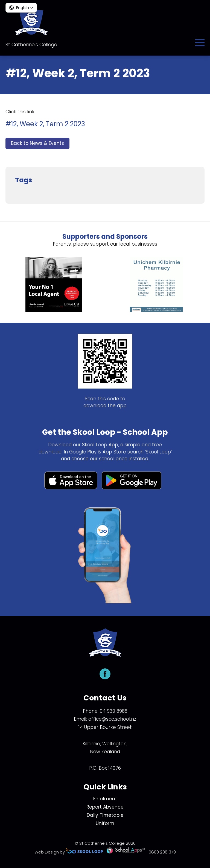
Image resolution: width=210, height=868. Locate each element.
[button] (21, 8)
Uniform (105, 823)
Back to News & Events (37, 143)
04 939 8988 (114, 711)
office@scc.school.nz (112, 719)
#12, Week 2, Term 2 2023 (45, 124)
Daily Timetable (105, 815)
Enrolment (105, 799)
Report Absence (105, 807)
